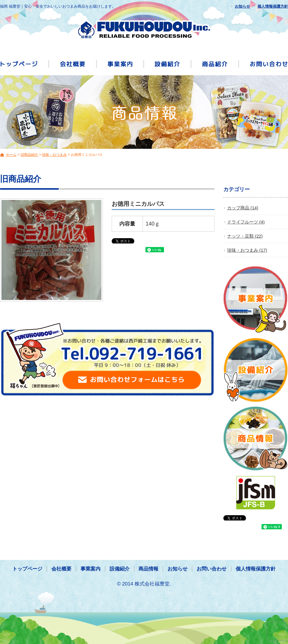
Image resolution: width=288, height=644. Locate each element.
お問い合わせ (263, 64)
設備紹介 (168, 64)
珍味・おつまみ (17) (247, 250)
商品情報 (215, 64)
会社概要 (73, 64)
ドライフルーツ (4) (246, 222)
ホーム (11, 155)
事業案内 (120, 64)
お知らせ (242, 6)
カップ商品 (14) (243, 208)
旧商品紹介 (29, 155)
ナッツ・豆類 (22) (245, 236)
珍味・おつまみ (54, 155)
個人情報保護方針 (273, 6)
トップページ (25, 64)
